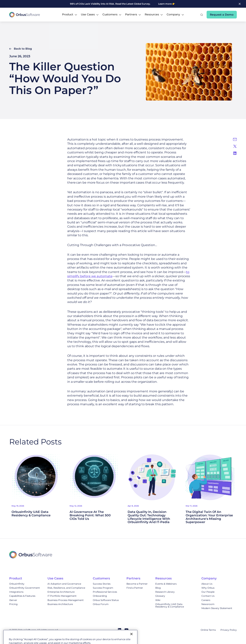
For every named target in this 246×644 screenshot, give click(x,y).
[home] (25, 15)
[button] (70, 15)
